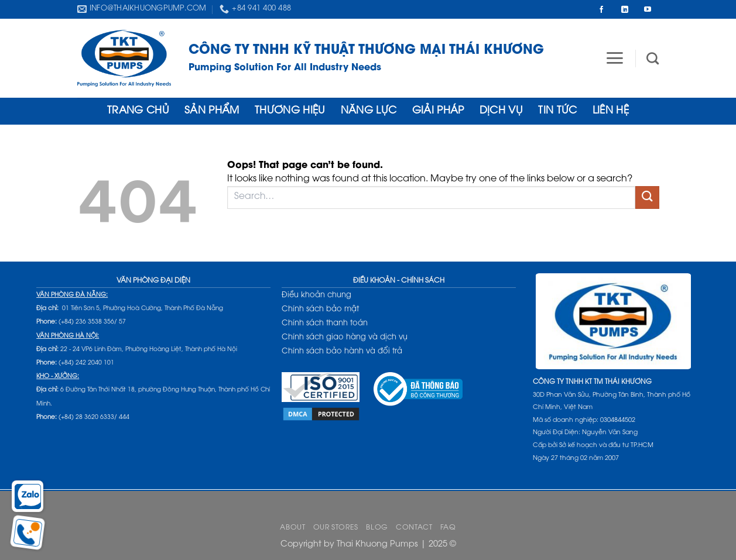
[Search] (653, 58)
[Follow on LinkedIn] (625, 9)
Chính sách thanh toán (325, 323)
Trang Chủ (138, 111)
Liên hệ (611, 111)
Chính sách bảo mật (320, 309)
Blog (377, 528)
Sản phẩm (212, 111)
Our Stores (336, 528)
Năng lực (369, 111)
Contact (414, 528)
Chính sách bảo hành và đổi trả (342, 351)
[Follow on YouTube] (648, 9)
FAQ (448, 528)
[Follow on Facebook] (601, 9)
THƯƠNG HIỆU (290, 111)
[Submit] (647, 197)
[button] (615, 58)
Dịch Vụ (501, 111)
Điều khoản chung (316, 295)
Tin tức (557, 111)
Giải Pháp (438, 111)
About (292, 528)
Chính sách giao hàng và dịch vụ (345, 337)
